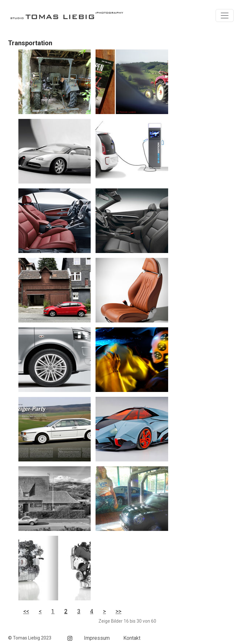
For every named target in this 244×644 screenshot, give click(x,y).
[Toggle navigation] (225, 16)
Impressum (97, 638)
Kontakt (132, 638)
